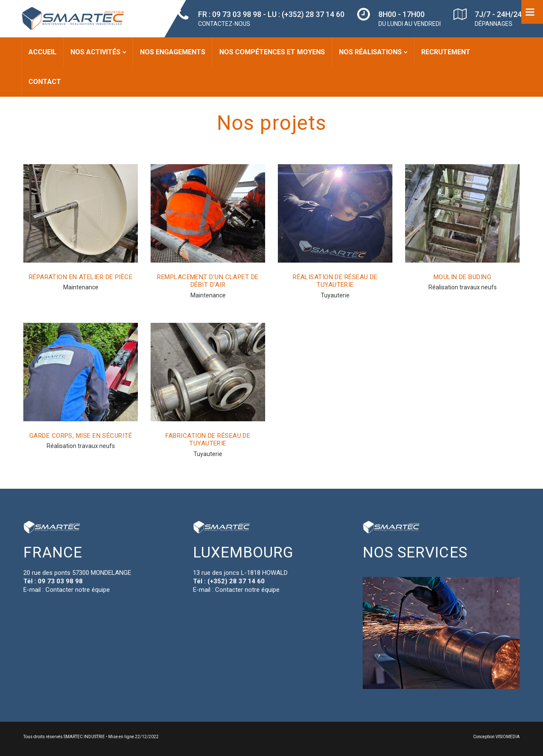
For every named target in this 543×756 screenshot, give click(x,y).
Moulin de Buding (462, 277)
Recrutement (446, 52)
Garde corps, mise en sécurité (81, 436)
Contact (45, 82)
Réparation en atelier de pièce (81, 277)
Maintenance (81, 287)
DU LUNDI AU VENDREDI (410, 24)
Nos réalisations (370, 52)
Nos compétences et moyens (272, 52)
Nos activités (95, 52)
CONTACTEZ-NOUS (224, 24)
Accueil (42, 52)
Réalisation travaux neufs (463, 287)
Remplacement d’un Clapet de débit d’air (208, 281)
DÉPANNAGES (494, 24)
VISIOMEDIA (508, 737)
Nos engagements (173, 52)
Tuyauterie (335, 295)
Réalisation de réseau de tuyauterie (335, 281)
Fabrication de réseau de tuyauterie (208, 440)
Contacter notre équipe (78, 590)
